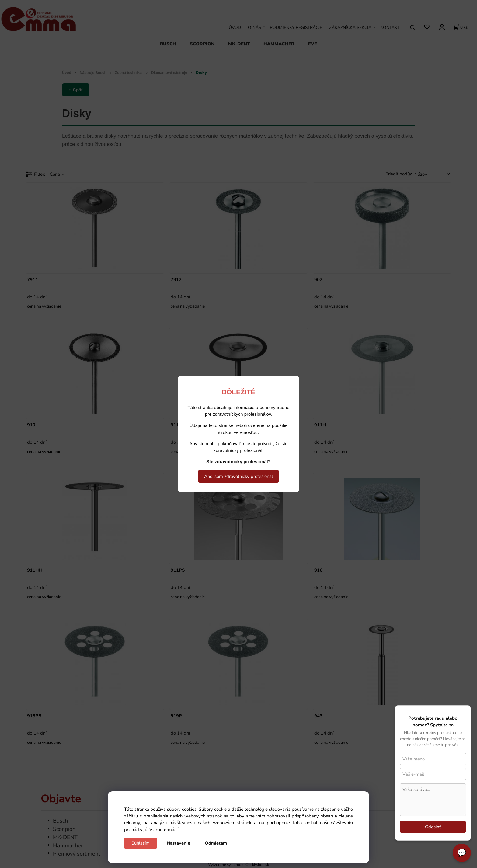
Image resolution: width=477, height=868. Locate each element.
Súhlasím (141, 843)
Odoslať (433, 827)
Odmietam (216, 843)
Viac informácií (164, 830)
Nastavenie (178, 843)
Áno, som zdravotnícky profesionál (238, 476)
